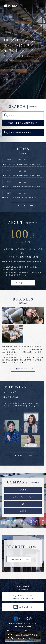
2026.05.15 (21, 160)
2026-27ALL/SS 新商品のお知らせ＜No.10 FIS (22, 197)
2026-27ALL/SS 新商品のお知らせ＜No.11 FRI (22, 186)
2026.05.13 (21, 171)
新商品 (9, 160)
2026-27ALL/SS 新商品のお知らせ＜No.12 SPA (22, 175)
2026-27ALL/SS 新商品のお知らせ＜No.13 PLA (22, 164)
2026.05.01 (21, 193)
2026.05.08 (21, 182)
